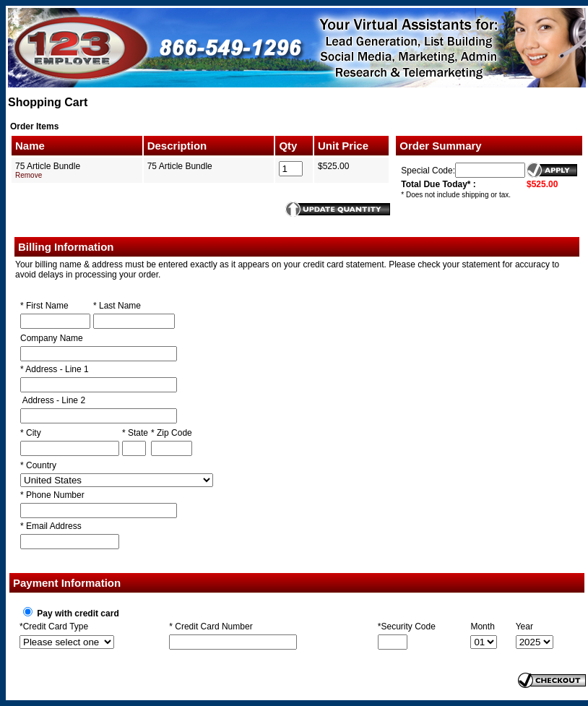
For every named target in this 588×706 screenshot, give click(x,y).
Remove (29, 175)
